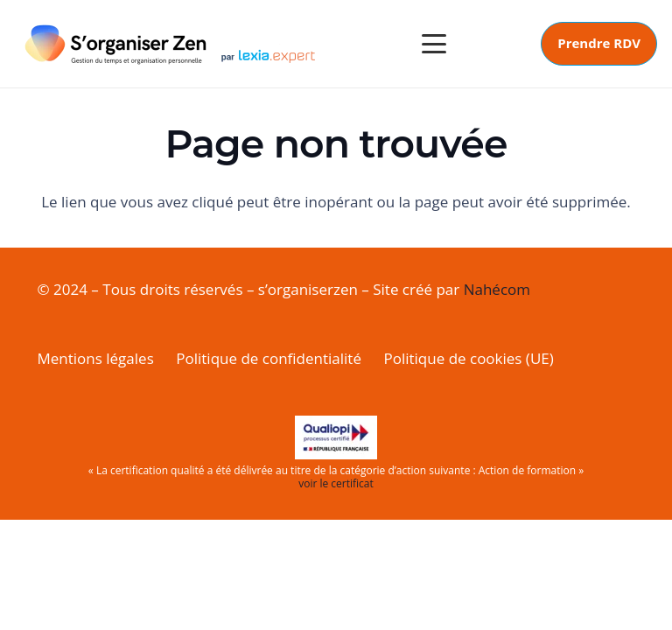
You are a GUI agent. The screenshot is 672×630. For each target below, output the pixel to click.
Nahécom (497, 289)
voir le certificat (336, 483)
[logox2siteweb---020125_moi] (171, 44)
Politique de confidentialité (269, 358)
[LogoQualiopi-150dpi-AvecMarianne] (336, 437)
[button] (434, 44)
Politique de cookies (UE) (468, 358)
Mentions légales (96, 358)
